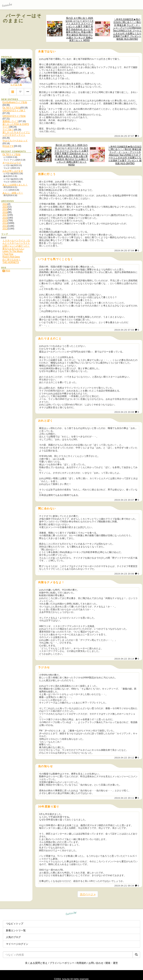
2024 (5, 204)
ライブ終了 (8, 130)
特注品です (8, 146)
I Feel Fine (8, 254)
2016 (5, 218)
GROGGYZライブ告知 (14, 116)
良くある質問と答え (36, 963)
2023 (5, 207)
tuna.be (71, 914)
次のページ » (88, 894)
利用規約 (81, 963)
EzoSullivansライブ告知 (15, 102)
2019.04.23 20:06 (124, 574)
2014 (5, 223)
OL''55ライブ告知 (11, 108)
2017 (5, 215)
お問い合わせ (96, 963)
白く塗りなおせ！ (12, 260)
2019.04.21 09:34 (124, 886)
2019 (5, 209)
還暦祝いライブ (10, 121)
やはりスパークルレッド (15, 141)
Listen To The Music (13, 251)
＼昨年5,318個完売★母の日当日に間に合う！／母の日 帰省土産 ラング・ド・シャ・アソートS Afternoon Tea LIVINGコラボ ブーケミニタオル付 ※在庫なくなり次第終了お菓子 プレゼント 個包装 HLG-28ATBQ (127, 29)
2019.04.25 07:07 (124, 136)
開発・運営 (112, 963)
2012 (5, 229)
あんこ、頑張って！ (13, 193)
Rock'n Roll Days (11, 257)
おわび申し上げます (13, 171)
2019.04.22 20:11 (124, 798)
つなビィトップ (15, 924)
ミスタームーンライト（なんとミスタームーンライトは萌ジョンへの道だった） (16, 243)
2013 (5, 226)
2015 (5, 220)
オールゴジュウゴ (12, 163)
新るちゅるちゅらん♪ (13, 249)
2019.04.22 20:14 (124, 659)
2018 (5, 212)
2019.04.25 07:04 (124, 251)
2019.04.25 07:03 (124, 330)
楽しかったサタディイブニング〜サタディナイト (16, 134)
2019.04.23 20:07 (124, 500)
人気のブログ (13, 937)
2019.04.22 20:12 (124, 758)
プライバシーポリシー (62, 963)
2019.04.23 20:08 (124, 412)
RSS (6, 271)
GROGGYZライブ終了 (14, 111)
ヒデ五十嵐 (16, 85)
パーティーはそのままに (22, 18)
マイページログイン (17, 944)
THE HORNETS (11, 262)
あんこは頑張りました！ (15, 185)
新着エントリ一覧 (16, 930)
